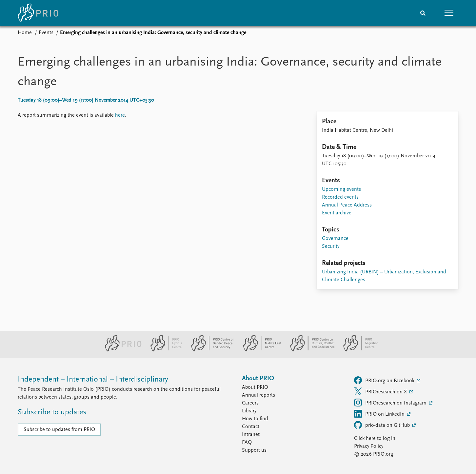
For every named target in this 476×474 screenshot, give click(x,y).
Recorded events (340, 197)
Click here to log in (375, 439)
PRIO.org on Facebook (385, 380)
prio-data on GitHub (383, 425)
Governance (335, 239)
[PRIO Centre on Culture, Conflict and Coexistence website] (310, 350)
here (120, 115)
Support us (254, 450)
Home (25, 33)
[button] (449, 13)
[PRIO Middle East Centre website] (259, 350)
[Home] (38, 13)
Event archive (337, 213)
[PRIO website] (120, 350)
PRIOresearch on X (381, 391)
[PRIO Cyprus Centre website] (164, 350)
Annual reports (258, 395)
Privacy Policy (369, 446)
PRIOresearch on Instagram (391, 403)
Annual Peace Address (347, 205)
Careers (250, 403)
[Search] (423, 13)
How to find (255, 419)
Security (331, 247)
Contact (251, 427)
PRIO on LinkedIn (380, 414)
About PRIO (255, 387)
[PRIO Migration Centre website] (357, 350)
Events (46, 33)
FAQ (247, 443)
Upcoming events (341, 189)
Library (249, 411)
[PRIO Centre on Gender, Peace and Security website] (210, 350)
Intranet (251, 435)
